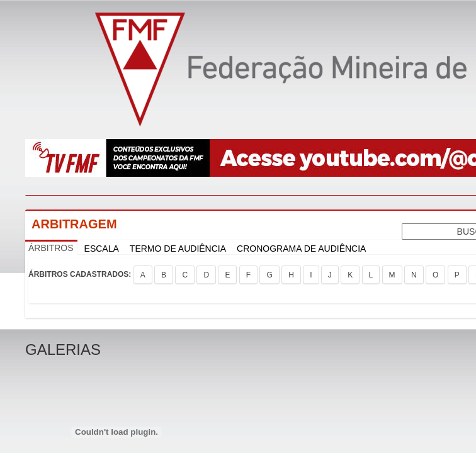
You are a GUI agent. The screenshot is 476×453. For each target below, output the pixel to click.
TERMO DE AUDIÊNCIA (178, 249)
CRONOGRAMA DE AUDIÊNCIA (301, 249)
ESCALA (102, 249)
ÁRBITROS (51, 248)
